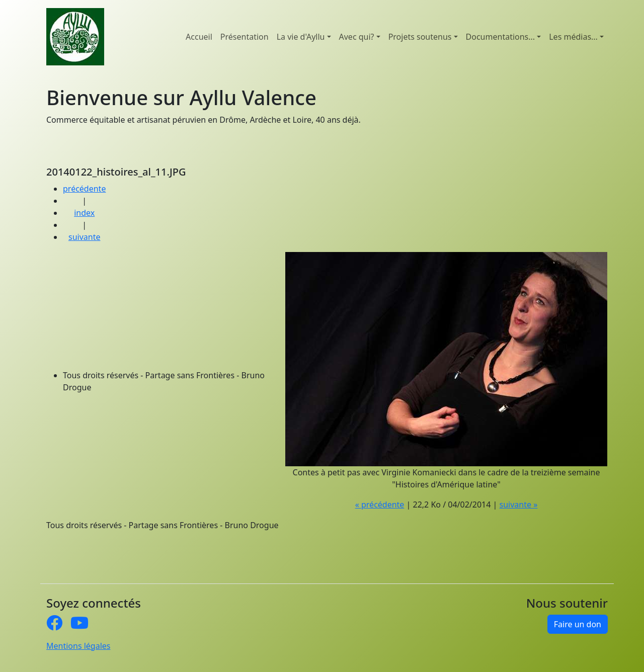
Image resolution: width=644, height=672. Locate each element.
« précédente (380, 505)
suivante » (519, 505)
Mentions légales (78, 646)
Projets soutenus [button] (420, 37)
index (84, 213)
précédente (84, 189)
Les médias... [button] (573, 37)
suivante (84, 237)
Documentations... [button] (501, 37)
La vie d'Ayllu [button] (301, 37)
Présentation (245, 37)
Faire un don (578, 624)
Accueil (199, 37)
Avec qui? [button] (357, 37)
